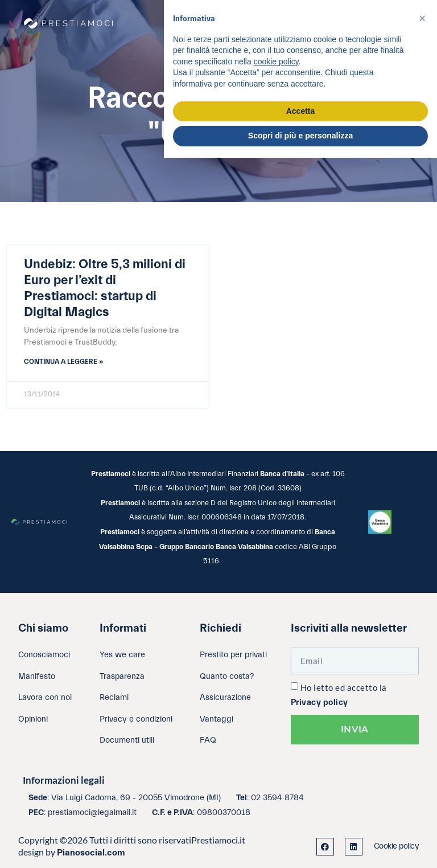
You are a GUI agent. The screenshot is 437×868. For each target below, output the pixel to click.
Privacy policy (319, 703)
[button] (422, 18)
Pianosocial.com (91, 853)
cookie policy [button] (276, 62)
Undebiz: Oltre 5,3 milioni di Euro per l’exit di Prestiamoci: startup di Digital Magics (105, 288)
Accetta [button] (301, 111)
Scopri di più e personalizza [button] (300, 136)
